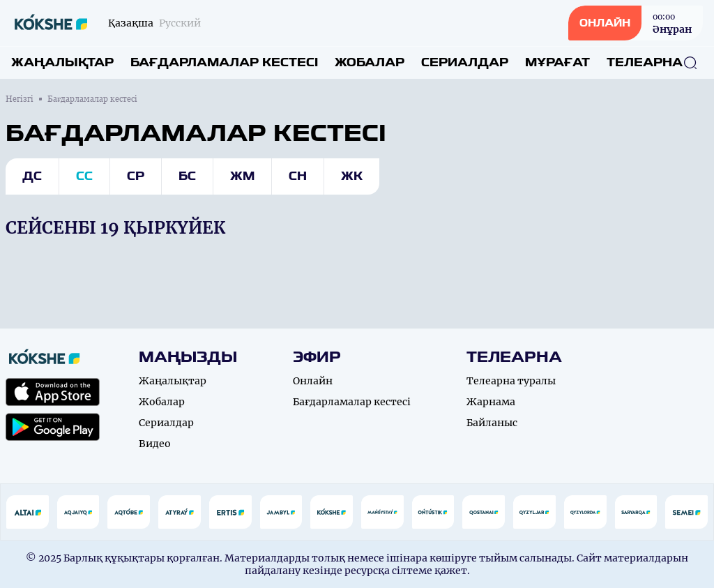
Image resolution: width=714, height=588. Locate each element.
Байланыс (492, 423)
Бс (187, 176)
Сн (298, 176)
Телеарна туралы (511, 381)
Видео (155, 444)
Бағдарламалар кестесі (224, 62)
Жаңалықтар (62, 62)
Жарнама (491, 402)
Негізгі (20, 99)
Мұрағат (557, 62)
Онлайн (313, 381)
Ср (136, 176)
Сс (84, 176)
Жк (352, 176)
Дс (32, 176)
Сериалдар (465, 62)
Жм (242, 176)
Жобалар (370, 62)
